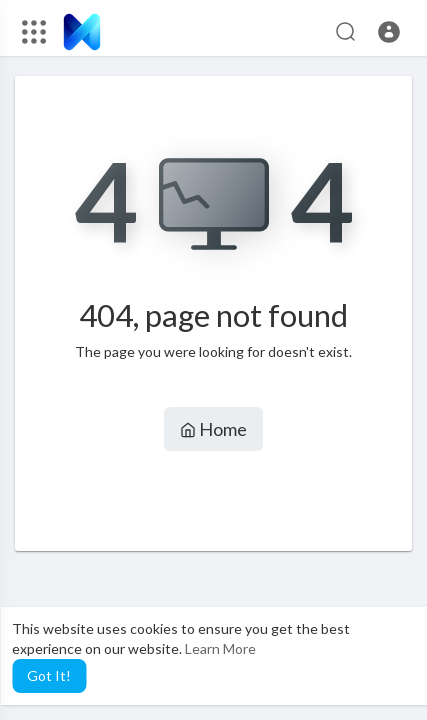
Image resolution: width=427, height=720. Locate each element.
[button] (389, 32)
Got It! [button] (49, 675)
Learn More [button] (220, 648)
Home (213, 429)
